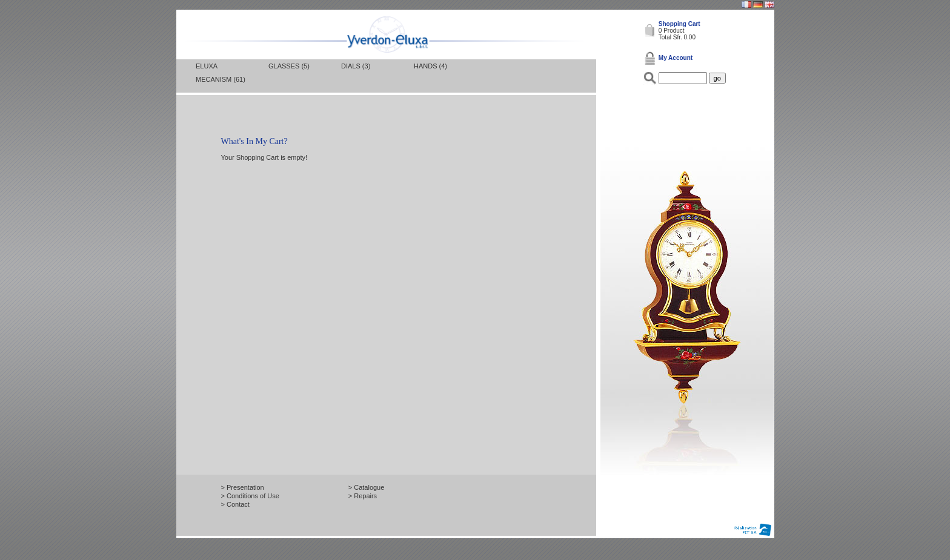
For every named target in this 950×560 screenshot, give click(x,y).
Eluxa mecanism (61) (221, 73)
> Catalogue (367, 487)
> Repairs (363, 496)
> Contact (235, 504)
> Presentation (243, 487)
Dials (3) (356, 66)
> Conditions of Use (250, 496)
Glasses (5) (289, 66)
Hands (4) (430, 66)
